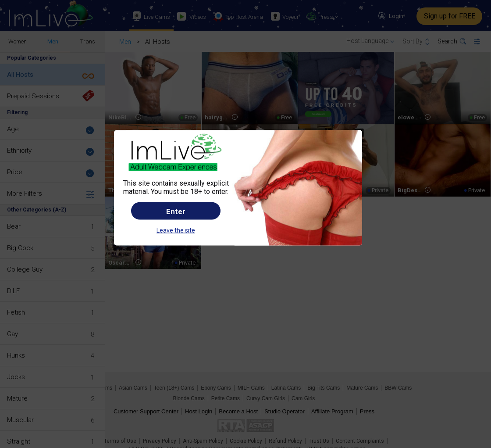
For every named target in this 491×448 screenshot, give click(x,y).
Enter (176, 211)
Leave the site (176, 230)
